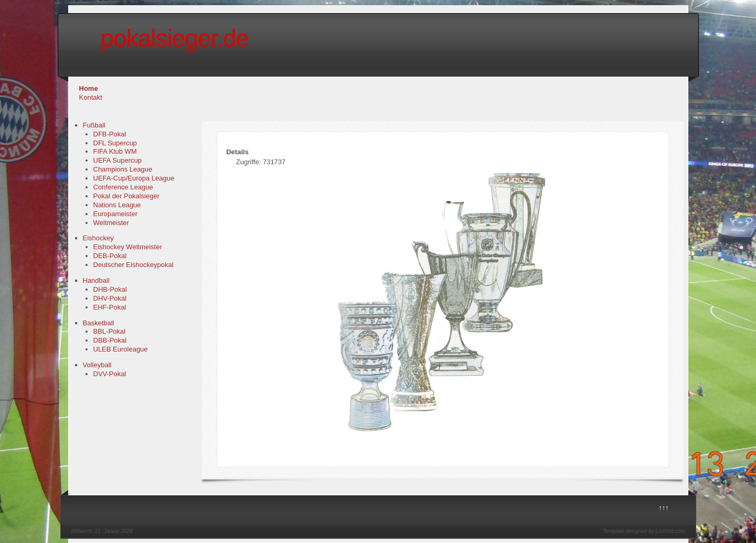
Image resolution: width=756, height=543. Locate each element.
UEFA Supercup (118, 160)
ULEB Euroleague (121, 349)
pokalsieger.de (175, 38)
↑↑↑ (664, 508)
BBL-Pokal (109, 331)
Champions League (123, 169)
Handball (96, 280)
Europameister (116, 214)
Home (89, 88)
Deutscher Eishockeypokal (134, 265)
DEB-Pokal (110, 256)
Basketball (99, 323)
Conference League (123, 187)
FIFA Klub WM (115, 151)
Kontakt (91, 97)
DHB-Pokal (110, 289)
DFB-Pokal (110, 134)
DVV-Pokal (110, 374)
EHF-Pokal (110, 307)
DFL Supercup (115, 143)
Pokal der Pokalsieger (126, 196)
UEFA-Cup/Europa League (134, 178)
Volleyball (97, 365)
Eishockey (98, 238)
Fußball (94, 125)
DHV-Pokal (110, 298)
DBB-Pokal (110, 340)
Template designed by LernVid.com (644, 531)
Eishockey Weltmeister (128, 247)
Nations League (117, 205)
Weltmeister (111, 223)
